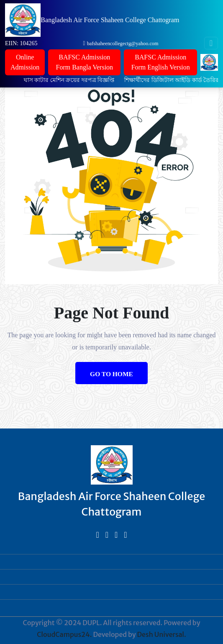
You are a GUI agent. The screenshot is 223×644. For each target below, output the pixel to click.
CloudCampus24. (64, 634)
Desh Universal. (162, 634)
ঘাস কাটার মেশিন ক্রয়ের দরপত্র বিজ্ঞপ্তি (73, 80)
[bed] (97, 535)
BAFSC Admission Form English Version (161, 62)
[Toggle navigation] (211, 43)
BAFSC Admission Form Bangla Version (84, 62)
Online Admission (25, 62)
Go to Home (111, 374)
